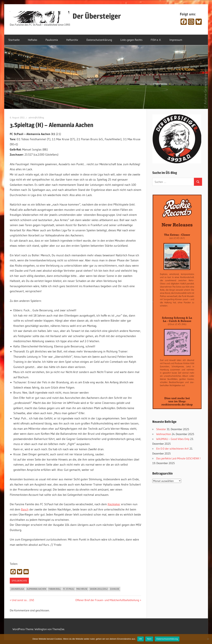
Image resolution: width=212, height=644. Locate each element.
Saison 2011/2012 (99, 589)
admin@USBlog (36, 118)
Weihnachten (164, 434)
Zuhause (115, 589)
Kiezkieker (114, 504)
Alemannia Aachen (36, 589)
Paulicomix (52, 40)
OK (140, 639)
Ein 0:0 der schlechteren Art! (173, 449)
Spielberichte (19, 581)
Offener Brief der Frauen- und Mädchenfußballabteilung (107, 600)
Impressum (176, 40)
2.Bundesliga (17, 589)
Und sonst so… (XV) (23, 600)
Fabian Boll (55, 589)
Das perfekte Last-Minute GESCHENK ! (178, 458)
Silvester (161, 429)
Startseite (14, 40)
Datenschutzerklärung (99, 40)
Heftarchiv (72, 40)
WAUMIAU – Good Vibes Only (173, 439)
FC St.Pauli (69, 589)
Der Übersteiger (97, 16)
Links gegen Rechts (131, 40)
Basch (25, 509)
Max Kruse (82, 589)
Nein (149, 639)
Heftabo (33, 40)
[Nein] (208, 639)
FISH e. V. (156, 40)
